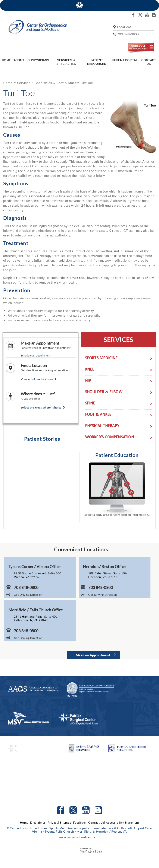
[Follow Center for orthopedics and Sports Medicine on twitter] (140, 15)
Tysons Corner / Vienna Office (35, 567)
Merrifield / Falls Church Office (36, 610)
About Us (22, 60)
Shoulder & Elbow (104, 392)
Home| (25, 822)
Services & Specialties (66, 62)
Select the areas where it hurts (41, 408)
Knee (90, 370)
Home (6, 60)
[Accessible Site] (79, 5)
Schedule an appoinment (36, 355)
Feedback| (80, 822)
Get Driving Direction (28, 595)
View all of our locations (37, 379)
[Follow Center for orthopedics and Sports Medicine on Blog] (154, 15)
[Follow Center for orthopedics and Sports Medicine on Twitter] (73, 810)
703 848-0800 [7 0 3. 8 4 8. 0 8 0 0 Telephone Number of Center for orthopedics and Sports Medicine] (128, 34)
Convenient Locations (81, 549)
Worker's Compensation (110, 438)
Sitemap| (66, 822)
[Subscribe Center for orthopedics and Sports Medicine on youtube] (147, 15)
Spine (90, 404)
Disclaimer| (38, 822)
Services (119, 339)
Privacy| (53, 822)
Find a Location (34, 365)
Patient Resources (97, 62)
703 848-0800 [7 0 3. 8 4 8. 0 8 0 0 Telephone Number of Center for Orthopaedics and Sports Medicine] (26, 587)
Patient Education (117, 455)
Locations (124, 27)
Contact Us (149, 62)
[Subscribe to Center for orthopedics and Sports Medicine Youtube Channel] (86, 810)
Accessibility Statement (123, 822)
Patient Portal (125, 60)
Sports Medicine (101, 359)
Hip (88, 381)
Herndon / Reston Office (104, 567)
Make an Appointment (40, 343)
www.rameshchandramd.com (80, 837)
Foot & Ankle (67, 83)
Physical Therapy (102, 426)
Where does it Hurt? (38, 394)
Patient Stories (42, 439)
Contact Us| (97, 822)
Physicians (40, 60)
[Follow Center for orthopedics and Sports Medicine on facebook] (133, 15)
